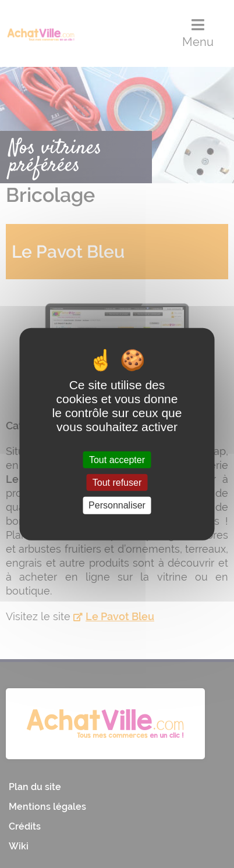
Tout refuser (117, 483)
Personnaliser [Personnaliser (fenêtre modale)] (117, 505)
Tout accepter (117, 460)
